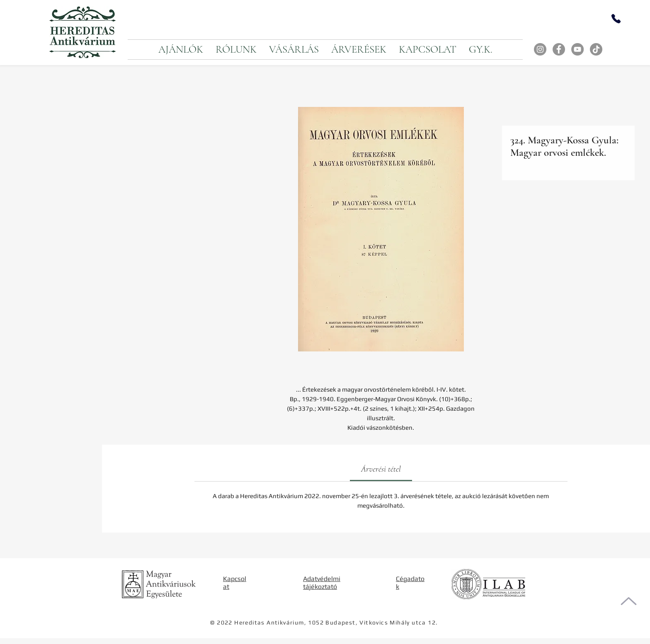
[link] (381, 469)
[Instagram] (540, 49)
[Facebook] (559, 49)
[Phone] (616, 19)
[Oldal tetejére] (629, 601)
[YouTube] (577, 49)
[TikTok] (596, 49)
